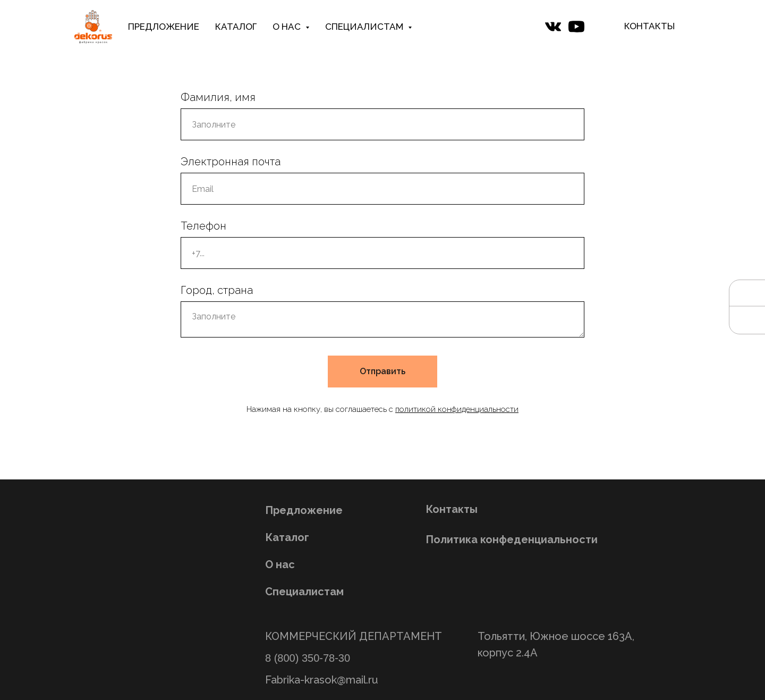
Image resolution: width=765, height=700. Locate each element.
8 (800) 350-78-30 (308, 658)
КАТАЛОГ (236, 27)
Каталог (287, 537)
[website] (553, 27)
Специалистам (304, 592)
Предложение (304, 510)
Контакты (452, 509)
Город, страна (217, 290)
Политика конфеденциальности (512, 539)
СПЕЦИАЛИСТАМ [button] (365, 27)
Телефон (203, 226)
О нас (280, 564)
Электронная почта (231, 162)
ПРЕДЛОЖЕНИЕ (164, 27)
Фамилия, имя (218, 97)
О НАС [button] (288, 27)
